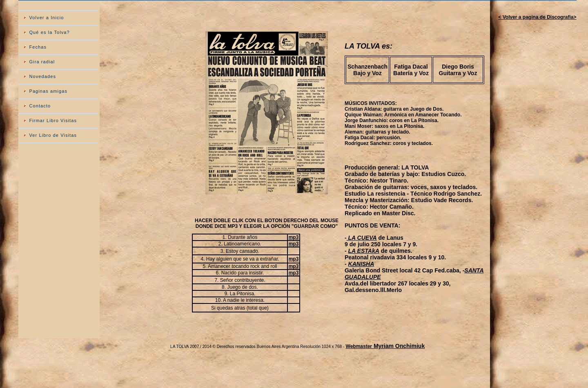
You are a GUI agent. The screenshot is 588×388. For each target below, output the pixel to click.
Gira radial (42, 62)
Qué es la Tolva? (49, 32)
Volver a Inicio (46, 18)
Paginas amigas (48, 91)
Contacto (40, 106)
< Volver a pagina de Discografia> (537, 17)
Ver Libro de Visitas (53, 135)
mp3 (294, 237)
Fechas (38, 47)
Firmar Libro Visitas (53, 120)
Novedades (42, 76)
